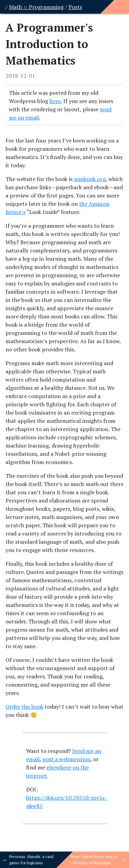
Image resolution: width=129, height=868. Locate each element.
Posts (75, 7)
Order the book (24, 707)
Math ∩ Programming (36, 7)
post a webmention (66, 759)
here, (56, 101)
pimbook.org (90, 179)
